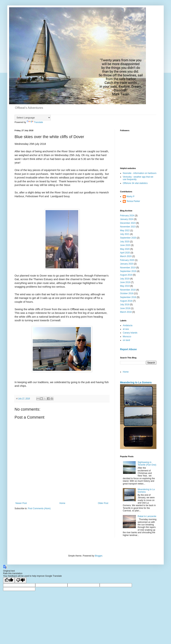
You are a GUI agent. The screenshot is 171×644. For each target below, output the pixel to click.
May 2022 (125, 230)
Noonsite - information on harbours (140, 173)
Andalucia (128, 325)
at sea (126, 329)
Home (62, 503)
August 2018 (126, 301)
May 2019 (125, 286)
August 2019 (126, 275)
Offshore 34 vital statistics (135, 183)
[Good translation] (9, 580)
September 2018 (128, 297)
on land (126, 340)
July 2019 (125, 279)
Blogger (99, 556)
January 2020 (127, 264)
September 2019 (128, 271)
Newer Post (21, 503)
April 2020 (125, 253)
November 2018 (128, 290)
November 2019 (128, 268)
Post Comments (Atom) (39, 508)
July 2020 (125, 242)
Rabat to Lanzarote (147, 516)
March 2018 (126, 312)
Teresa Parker (133, 201)
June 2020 (125, 245)
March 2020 (126, 256)
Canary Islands (130, 333)
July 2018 (125, 305)
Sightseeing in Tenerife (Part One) (147, 464)
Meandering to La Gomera (136, 382)
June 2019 (125, 282)
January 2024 (127, 219)
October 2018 (127, 293)
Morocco (127, 337)
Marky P (130, 196)
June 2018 (125, 308)
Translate (35, 122)
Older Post (103, 503)
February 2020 (127, 260)
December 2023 (128, 223)
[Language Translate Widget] (33, 118)
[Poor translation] (21, 580)
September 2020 (128, 238)
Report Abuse (128, 349)
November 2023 (128, 227)
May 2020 (125, 249)
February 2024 (127, 216)
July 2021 (125, 234)
